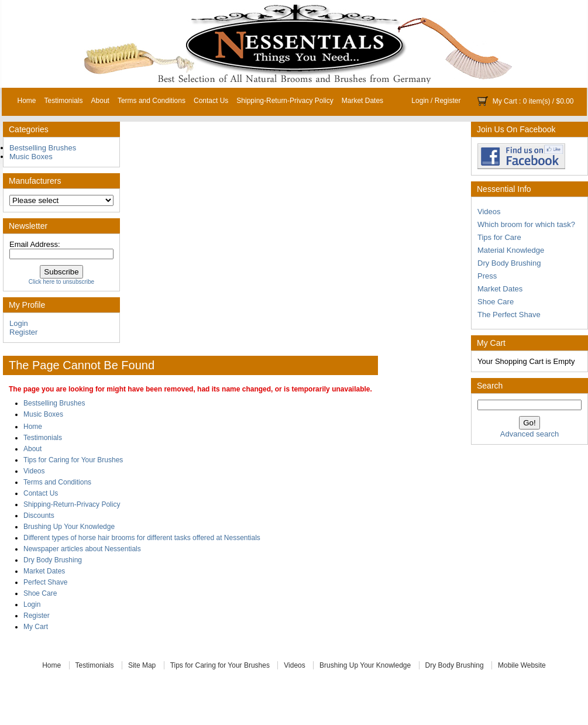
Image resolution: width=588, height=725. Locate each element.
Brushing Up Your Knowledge (69, 527)
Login (420, 101)
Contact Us (211, 101)
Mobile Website (522, 665)
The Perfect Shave (509, 315)
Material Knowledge (511, 250)
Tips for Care (499, 237)
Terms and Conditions (152, 101)
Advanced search (529, 434)
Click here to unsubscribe (61, 282)
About (100, 101)
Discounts (39, 516)
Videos (489, 212)
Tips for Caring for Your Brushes (73, 460)
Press (487, 276)
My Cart (505, 101)
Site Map (142, 665)
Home (27, 101)
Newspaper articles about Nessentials (82, 549)
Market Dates (362, 101)
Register (448, 101)
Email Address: (35, 244)
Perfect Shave (45, 582)
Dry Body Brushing (509, 263)
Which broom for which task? (526, 224)
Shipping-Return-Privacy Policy (285, 101)
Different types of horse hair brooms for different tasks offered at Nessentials (142, 538)
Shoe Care (496, 302)
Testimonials (64, 101)
